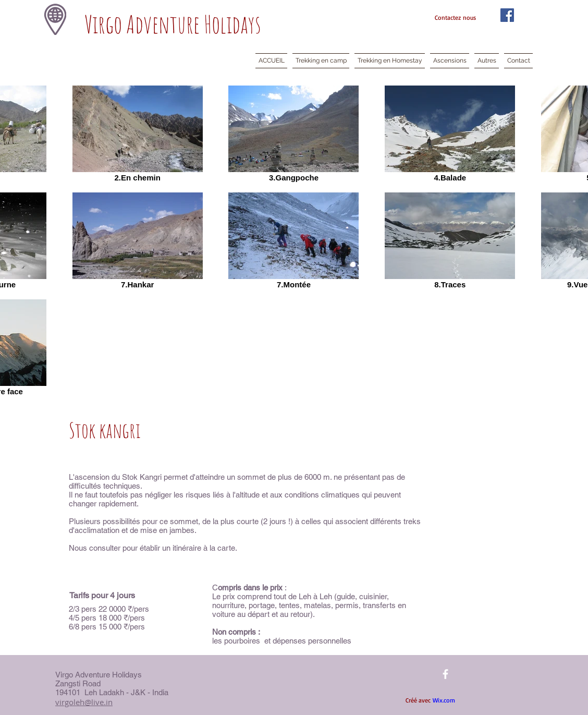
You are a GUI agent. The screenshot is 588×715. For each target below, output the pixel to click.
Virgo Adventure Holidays (173, 24)
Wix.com (444, 700)
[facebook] (445, 674)
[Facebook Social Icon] (507, 15)
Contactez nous (455, 17)
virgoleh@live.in (84, 702)
